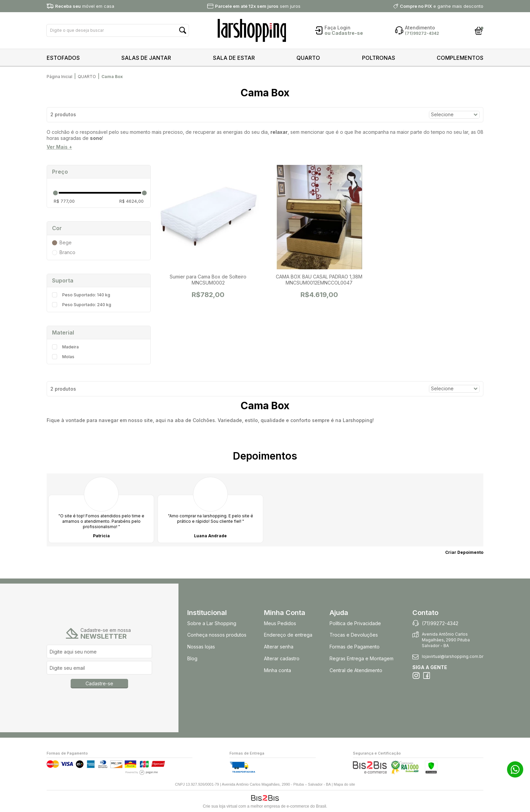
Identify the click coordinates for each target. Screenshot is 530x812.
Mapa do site (344, 784)
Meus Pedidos (280, 623)
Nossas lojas (201, 647)
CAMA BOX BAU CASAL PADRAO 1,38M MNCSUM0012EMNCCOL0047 (319, 280)
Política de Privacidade (355, 623)
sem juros (258, 6)
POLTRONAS (379, 58)
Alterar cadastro (282, 658)
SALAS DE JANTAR (146, 58)
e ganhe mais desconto (442, 6)
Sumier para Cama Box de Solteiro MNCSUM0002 (208, 280)
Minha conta (278, 670)
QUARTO (308, 58)
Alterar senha (279, 647)
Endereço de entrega (288, 635)
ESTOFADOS (63, 58)
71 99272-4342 (515, 769)
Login (344, 28)
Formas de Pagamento (355, 647)
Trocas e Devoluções (354, 635)
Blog (192, 658)
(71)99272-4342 (440, 623)
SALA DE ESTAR (234, 58)
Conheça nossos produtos (217, 635)
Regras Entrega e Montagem (362, 658)
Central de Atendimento (356, 670)
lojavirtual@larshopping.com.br (453, 656)
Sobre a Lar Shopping (212, 623)
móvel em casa (85, 6)
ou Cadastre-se (344, 33)
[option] (101, 510)
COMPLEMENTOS (460, 58)
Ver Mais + (59, 147)
